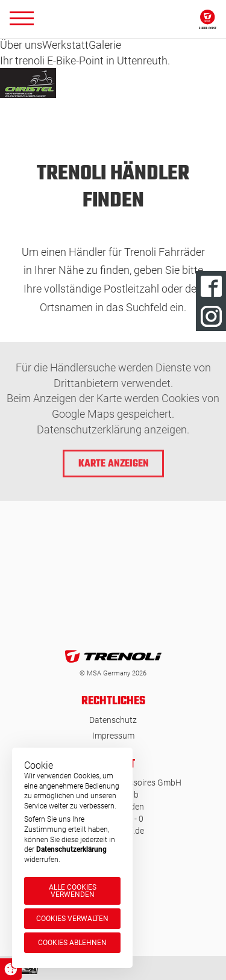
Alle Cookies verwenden (73, 891)
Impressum (113, 736)
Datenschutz (113, 720)
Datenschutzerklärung (71, 849)
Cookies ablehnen (72, 943)
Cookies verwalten (72, 919)
